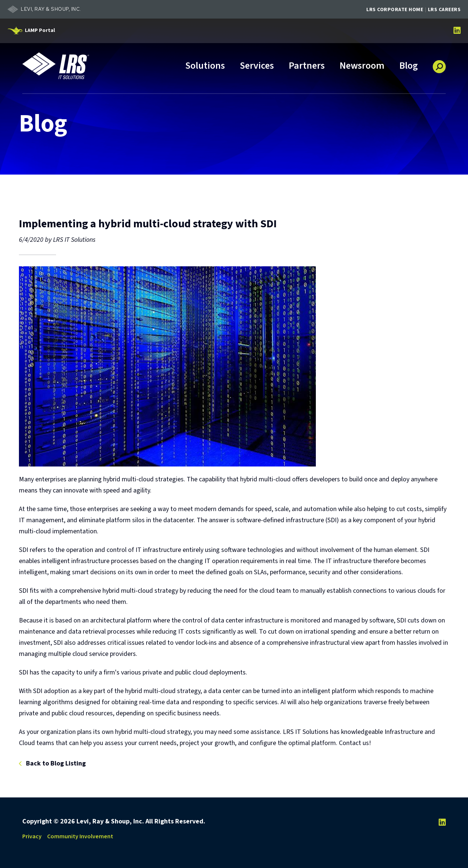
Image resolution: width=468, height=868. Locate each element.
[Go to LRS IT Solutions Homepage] (56, 66)
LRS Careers (444, 10)
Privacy (32, 836)
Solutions (205, 66)
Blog (409, 66)
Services (257, 66)
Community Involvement (80, 836)
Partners (307, 66)
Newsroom (362, 66)
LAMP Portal (40, 30)
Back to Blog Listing (56, 764)
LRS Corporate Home (395, 10)
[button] (439, 64)
